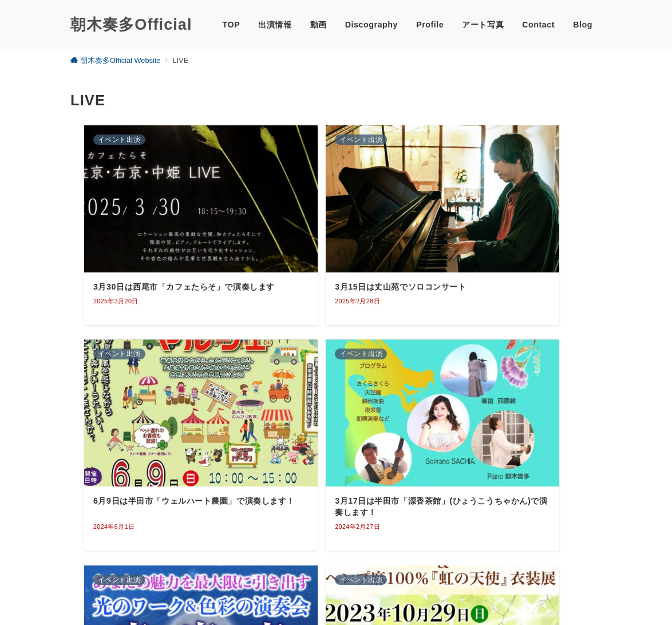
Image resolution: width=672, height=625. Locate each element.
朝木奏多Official (131, 25)
